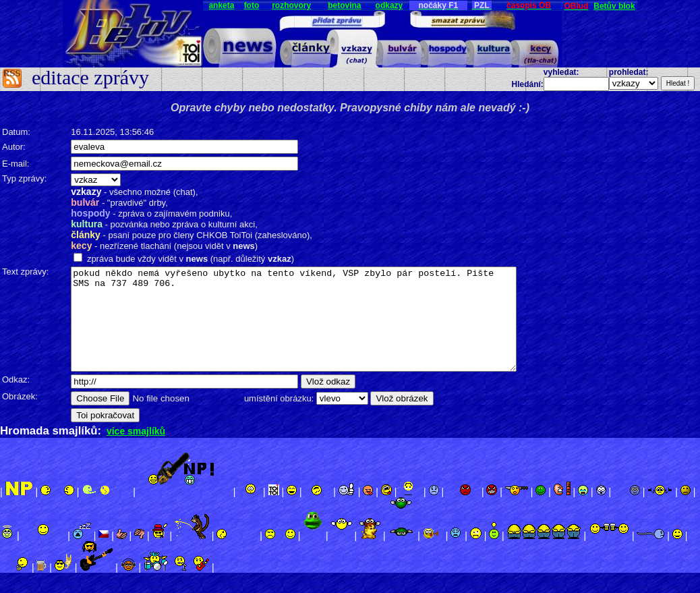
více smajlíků (136, 451)
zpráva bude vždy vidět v (134, 259)
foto (252, 5)
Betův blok (614, 6)
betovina (344, 5)
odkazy (389, 5)
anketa (221, 5)
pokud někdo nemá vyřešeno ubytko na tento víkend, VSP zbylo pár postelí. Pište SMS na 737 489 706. (314, 329)
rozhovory (291, 5)
